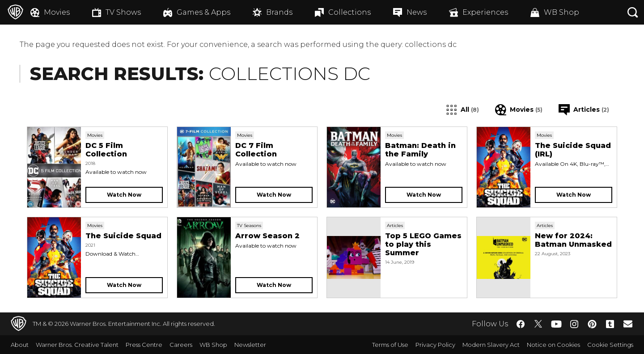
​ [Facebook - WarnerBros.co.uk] (521, 324)
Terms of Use (390, 345)
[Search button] (633, 12)
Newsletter (250, 345)
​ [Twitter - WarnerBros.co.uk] (538, 324)
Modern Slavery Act (491, 345)
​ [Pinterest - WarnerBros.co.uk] (592, 324)
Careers (181, 345)
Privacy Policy (435, 345)
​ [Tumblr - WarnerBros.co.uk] (610, 324)
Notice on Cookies (553, 345)
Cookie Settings (610, 345)
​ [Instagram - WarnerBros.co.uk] (574, 324)
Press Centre (144, 345)
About (20, 345)
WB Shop (213, 345)
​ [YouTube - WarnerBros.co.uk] (556, 324)
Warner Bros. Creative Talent (77, 345)
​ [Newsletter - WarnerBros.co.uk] (628, 324)
